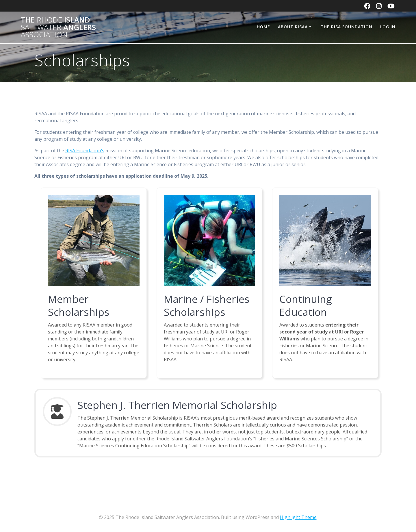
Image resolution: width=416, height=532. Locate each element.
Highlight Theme (298, 517)
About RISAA (293, 27)
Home (263, 27)
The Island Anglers (58, 27)
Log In (388, 27)
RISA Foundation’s (85, 151)
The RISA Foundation (347, 27)
